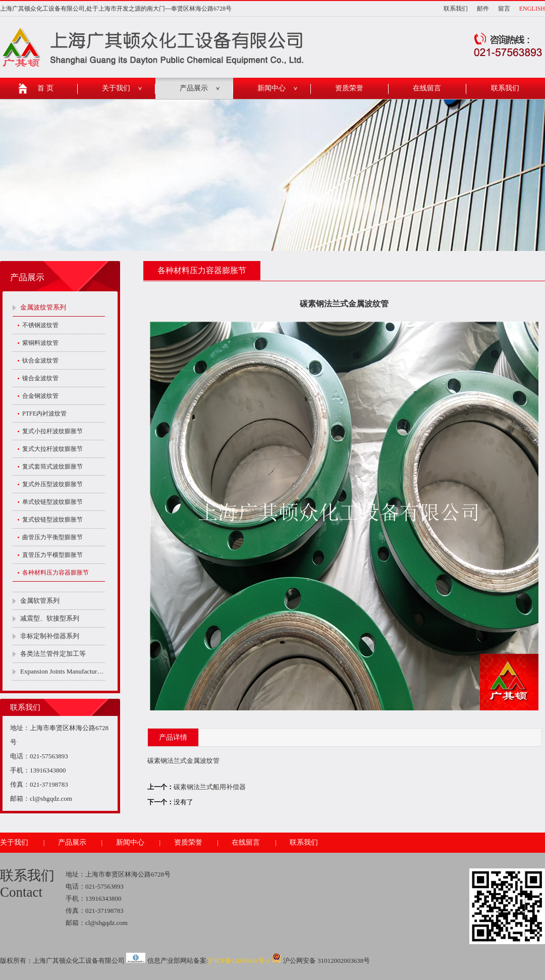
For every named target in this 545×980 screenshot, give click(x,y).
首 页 (45, 88)
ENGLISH (532, 9)
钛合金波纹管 (40, 360)
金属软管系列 (40, 601)
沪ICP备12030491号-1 (239, 961)
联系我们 (456, 9)
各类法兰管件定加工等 (53, 654)
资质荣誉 (349, 88)
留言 (504, 9)
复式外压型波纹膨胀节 (52, 484)
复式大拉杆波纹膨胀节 (52, 449)
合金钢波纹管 (40, 396)
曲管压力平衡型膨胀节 (52, 537)
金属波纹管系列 (43, 307)
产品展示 (194, 88)
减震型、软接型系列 (50, 618)
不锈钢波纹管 (40, 325)
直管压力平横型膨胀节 (52, 555)
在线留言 (427, 88)
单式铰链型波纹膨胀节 (52, 502)
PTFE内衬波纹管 (44, 414)
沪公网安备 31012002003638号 (321, 961)
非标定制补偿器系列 (50, 636)
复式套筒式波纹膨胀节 (52, 467)
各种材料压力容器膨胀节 (56, 573)
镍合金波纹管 (40, 378)
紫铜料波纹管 (40, 343)
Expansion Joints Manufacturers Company (63, 671)
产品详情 (173, 737)
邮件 (483, 9)
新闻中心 (271, 88)
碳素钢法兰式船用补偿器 (210, 787)
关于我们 (116, 88)
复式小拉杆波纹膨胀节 (52, 431)
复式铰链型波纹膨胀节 (52, 520)
